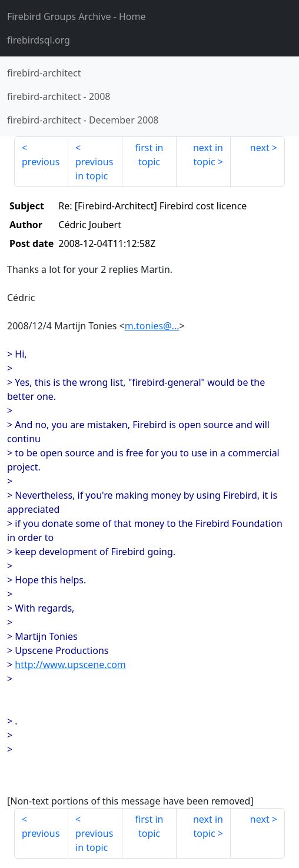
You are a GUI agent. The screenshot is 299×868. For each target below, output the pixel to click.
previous (41, 162)
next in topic (208, 155)
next (260, 148)
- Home (77, 16)
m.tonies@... (152, 326)
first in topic (149, 155)
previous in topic (94, 169)
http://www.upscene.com (70, 665)
